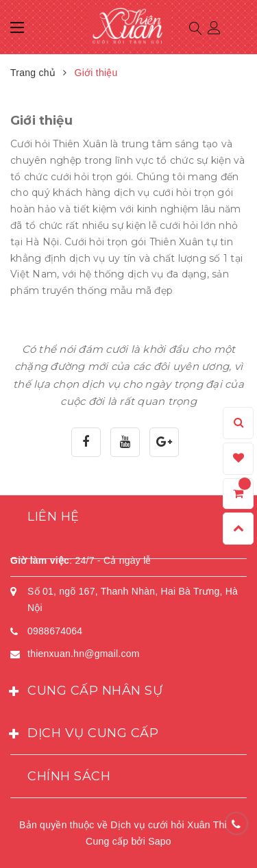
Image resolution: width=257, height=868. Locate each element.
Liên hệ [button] (53, 517)
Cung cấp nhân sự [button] (86, 692)
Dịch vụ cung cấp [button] (84, 734)
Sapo (160, 841)
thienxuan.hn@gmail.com (84, 654)
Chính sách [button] (69, 776)
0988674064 (55, 631)
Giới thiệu (41, 121)
